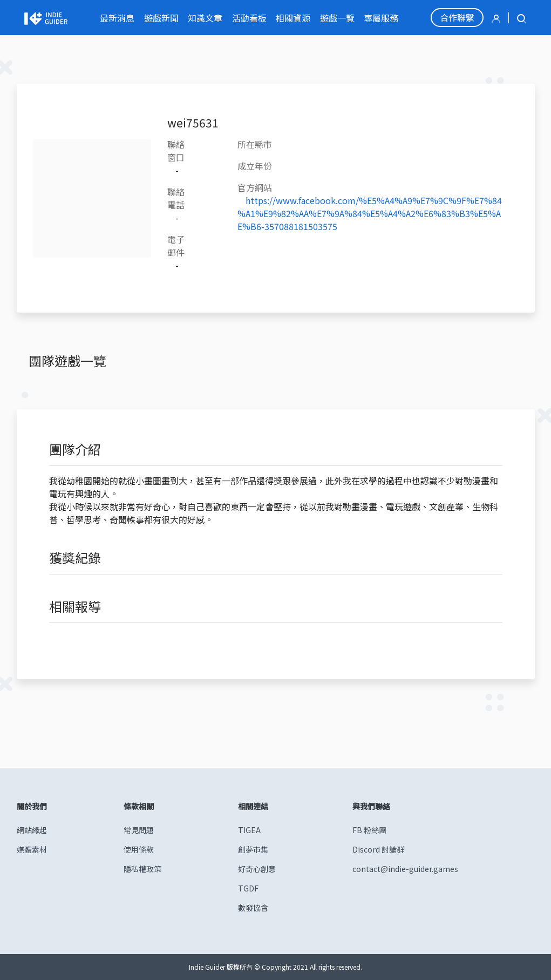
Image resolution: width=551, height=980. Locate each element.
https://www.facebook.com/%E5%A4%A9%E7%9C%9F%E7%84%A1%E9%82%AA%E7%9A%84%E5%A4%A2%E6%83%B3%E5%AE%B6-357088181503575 (370, 213)
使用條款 (139, 849)
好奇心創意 (257, 869)
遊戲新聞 (161, 18)
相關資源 (293, 18)
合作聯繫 (457, 17)
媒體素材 (32, 849)
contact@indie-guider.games (405, 869)
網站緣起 (32, 830)
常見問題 (139, 830)
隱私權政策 (142, 869)
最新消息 (117, 18)
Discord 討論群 (378, 849)
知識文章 (205, 18)
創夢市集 (253, 849)
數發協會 (253, 908)
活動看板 (249, 18)
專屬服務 (381, 18)
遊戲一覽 (337, 18)
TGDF (248, 888)
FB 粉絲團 (369, 830)
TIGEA (249, 830)
